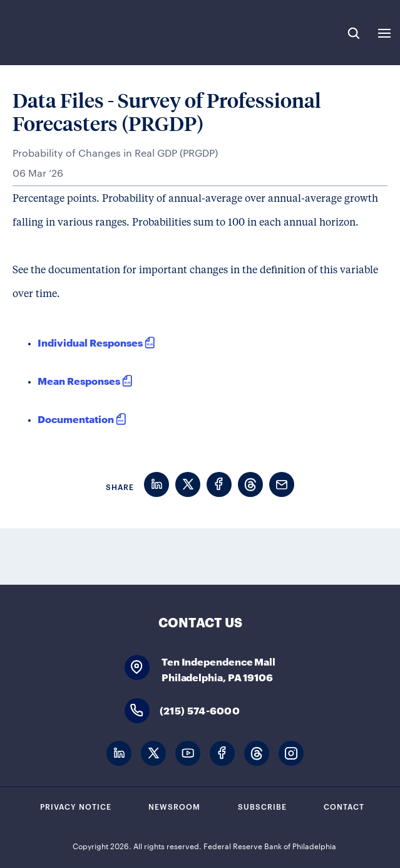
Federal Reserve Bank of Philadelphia (52, 33)
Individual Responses (90, 342)
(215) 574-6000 (200, 710)
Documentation (76, 418)
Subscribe (262, 806)
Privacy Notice (76, 806)
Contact (344, 806)
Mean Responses (79, 380)
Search (354, 33)
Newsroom (174, 806)
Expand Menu (384, 33)
